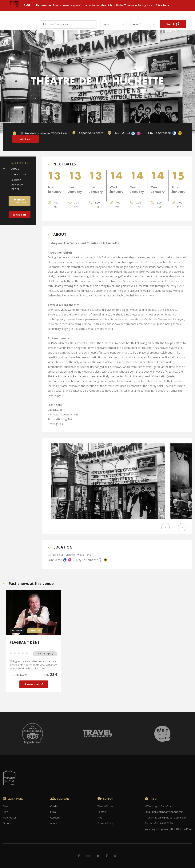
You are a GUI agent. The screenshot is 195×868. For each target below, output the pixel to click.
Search (173, 24)
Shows (85, 16)
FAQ (96, 16)
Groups (7, 823)
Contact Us (110, 16)
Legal (53, 812)
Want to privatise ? (19, 201)
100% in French (45, 654)
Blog (5, 812)
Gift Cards (129, 16)
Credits (54, 806)
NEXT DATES (20, 163)
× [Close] (186, 759)
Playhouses (10, 818)
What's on (19, 215)
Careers (55, 818)
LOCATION (19, 174)
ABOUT (16, 169)
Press (6, 806)
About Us (56, 823)
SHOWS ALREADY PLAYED (18, 185)
